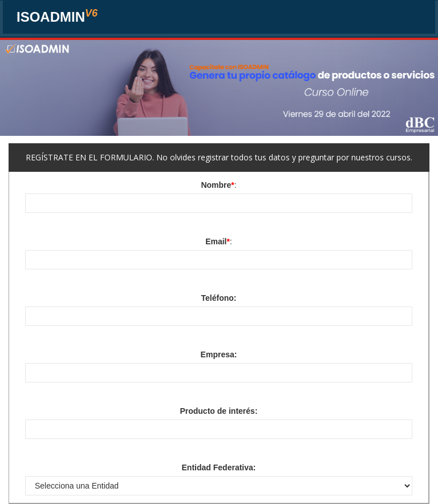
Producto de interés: (218, 411)
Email (218, 241)
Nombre (217, 185)
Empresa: (219, 354)
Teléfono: (219, 298)
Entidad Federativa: (219, 467)
